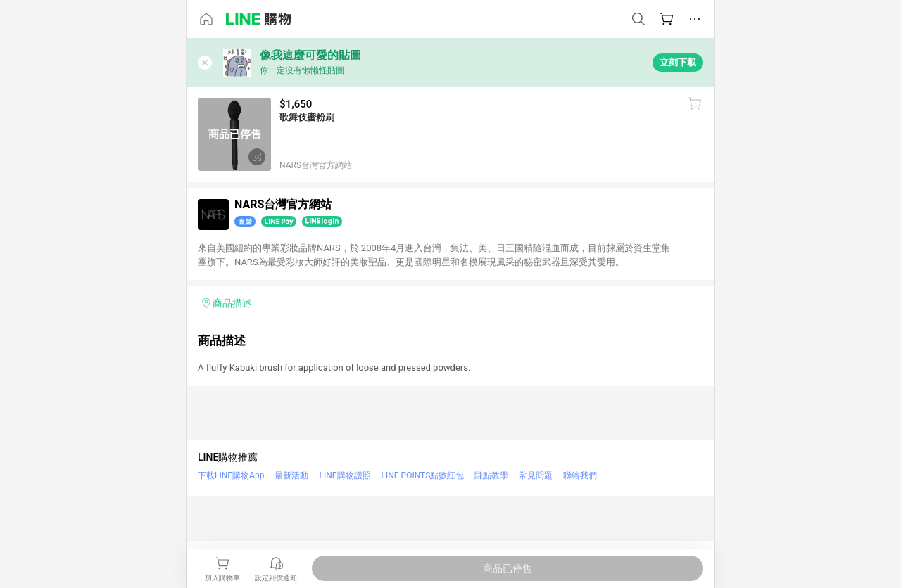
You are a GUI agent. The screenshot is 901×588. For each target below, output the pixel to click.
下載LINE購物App (231, 475)
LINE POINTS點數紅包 (423, 475)
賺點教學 (491, 475)
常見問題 (536, 475)
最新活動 (291, 475)
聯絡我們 (580, 475)
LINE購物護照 (345, 475)
